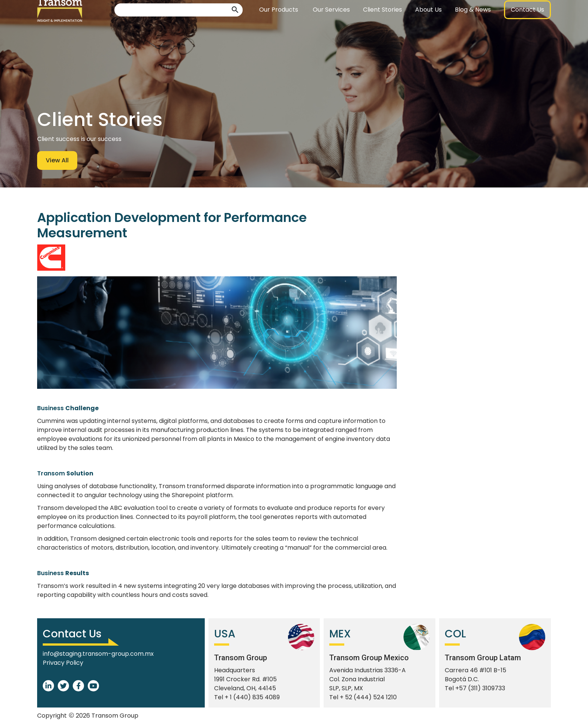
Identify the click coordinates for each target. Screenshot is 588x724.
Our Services (331, 28)
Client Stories (382, 28)
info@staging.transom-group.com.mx (98, 654)
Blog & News (473, 28)
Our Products (279, 28)
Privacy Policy (63, 663)
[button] (235, 28)
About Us (428, 28)
